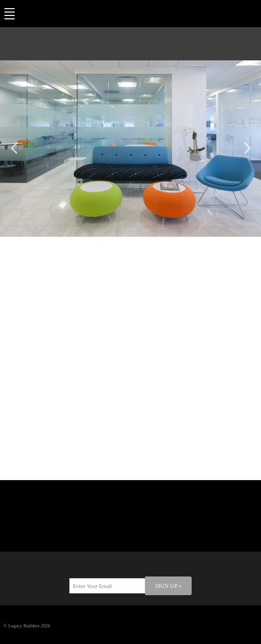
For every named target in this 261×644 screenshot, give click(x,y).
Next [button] (247, 147)
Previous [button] (14, 147)
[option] (130, 149)
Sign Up (169, 586)
